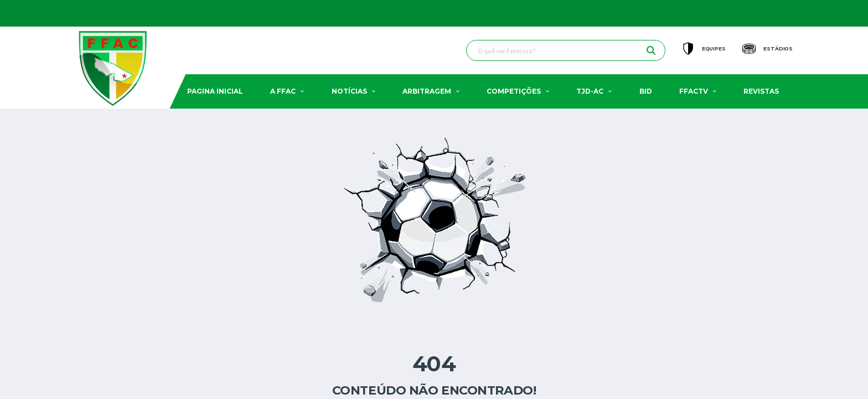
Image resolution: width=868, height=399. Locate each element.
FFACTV (694, 91)
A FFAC (283, 91)
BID (646, 91)
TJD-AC (590, 91)
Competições (514, 91)
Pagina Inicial (215, 91)
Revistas (761, 91)
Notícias (349, 91)
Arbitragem (427, 91)
